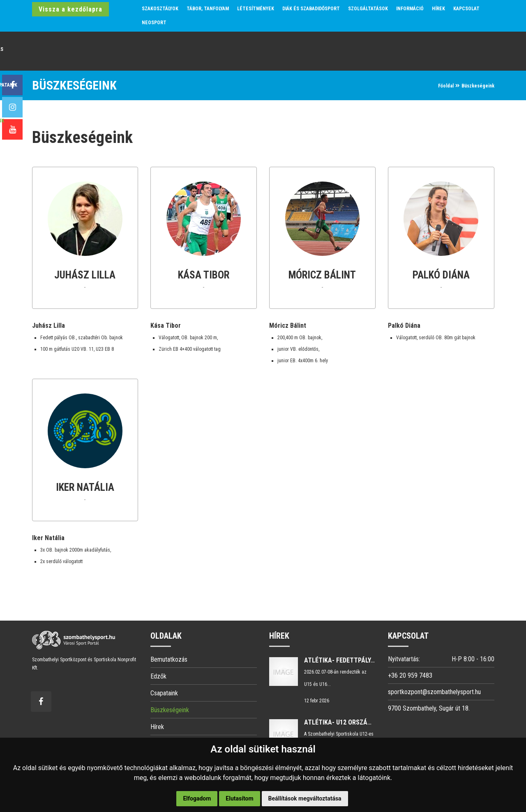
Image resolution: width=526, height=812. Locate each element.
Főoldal (446, 86)
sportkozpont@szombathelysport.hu (434, 692)
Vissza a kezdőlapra (70, 9)
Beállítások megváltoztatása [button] (305, 798)
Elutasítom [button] (239, 798)
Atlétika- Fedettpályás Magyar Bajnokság (372, 660)
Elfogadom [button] (197, 798)
